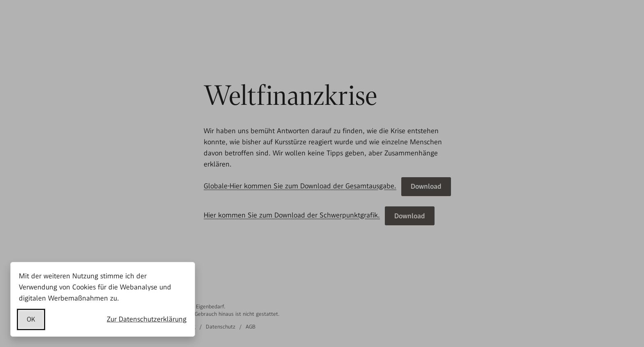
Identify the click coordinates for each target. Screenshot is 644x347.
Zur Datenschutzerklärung (147, 319)
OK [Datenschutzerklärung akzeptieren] (31, 319)
